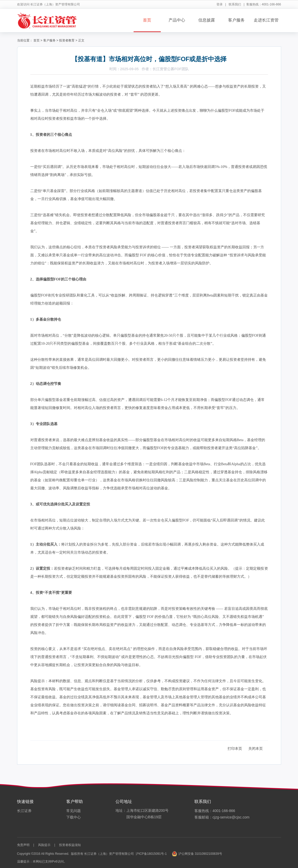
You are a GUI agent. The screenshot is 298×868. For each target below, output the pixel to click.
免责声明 (23, 845)
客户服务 (236, 20)
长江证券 (24, 811)
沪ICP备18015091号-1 (151, 854)
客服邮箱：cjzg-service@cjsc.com (222, 817)
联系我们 (235, 4)
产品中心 (177, 20)
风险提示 (44, 845)
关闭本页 (256, 749)
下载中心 (74, 817)
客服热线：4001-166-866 (215, 811)
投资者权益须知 (70, 845)
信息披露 (207, 20)
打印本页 (235, 749)
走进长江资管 (266, 20)
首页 (147, 20)
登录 (220, 4)
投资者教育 (67, 40)
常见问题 (74, 811)
